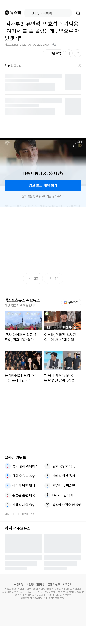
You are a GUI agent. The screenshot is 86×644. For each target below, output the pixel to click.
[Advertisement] (43, 635)
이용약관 (19, 585)
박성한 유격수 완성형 (67, 505)
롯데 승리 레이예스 (25, 466)
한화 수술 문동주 (24, 476)
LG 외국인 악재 (63, 495)
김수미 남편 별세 (24, 486)
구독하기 (71, 302)
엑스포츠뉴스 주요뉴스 (22, 300)
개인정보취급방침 (36, 585)
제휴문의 (67, 585)
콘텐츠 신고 (54, 585)
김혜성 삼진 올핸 (64, 476)
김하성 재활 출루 (24, 505)
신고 (54, 45)
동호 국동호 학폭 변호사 (67, 466)
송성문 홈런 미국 (24, 495)
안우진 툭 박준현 (64, 486)
